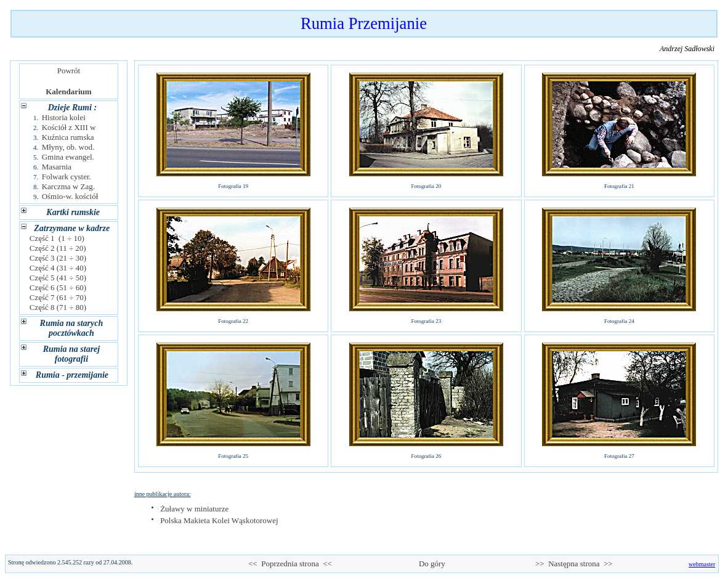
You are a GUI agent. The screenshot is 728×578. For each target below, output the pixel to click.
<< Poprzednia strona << (290, 564)
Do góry (432, 564)
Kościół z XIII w (69, 127)
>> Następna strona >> (574, 564)
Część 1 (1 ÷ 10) (57, 238)
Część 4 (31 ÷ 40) (58, 268)
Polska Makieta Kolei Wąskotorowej (219, 520)
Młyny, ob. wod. (68, 147)
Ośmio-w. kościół (70, 196)
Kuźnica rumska (68, 137)
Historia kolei (64, 117)
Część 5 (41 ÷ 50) (58, 278)
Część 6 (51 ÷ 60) (58, 287)
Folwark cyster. (67, 177)
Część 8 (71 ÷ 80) (58, 307)
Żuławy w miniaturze (194, 509)
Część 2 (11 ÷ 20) (58, 248)
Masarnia (57, 167)
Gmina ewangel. (68, 157)
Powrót (69, 71)
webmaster (702, 564)
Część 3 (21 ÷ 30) (58, 258)
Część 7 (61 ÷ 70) (58, 297)
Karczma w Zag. (68, 186)
